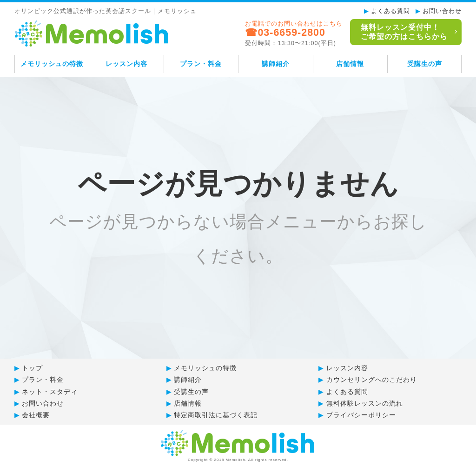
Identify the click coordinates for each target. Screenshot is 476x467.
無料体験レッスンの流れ (365, 403)
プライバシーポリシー (361, 415)
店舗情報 (350, 64)
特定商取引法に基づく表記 (216, 415)
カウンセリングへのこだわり (372, 380)
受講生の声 (425, 64)
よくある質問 (390, 11)
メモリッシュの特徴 (52, 64)
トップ (32, 368)
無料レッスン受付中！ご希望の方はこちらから (403, 32)
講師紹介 (276, 64)
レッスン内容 (126, 64)
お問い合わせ (442, 11)
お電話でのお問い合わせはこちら (292, 33)
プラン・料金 (201, 64)
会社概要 (36, 415)
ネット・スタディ (50, 392)
